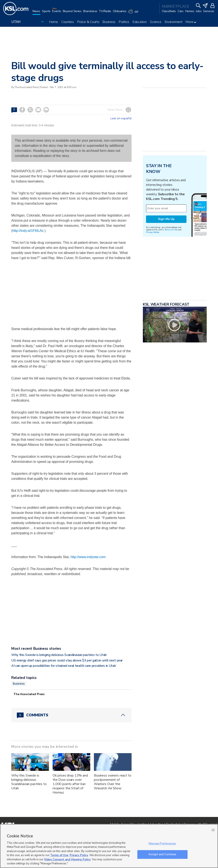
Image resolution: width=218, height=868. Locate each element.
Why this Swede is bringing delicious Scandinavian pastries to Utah (59, 655)
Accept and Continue (162, 854)
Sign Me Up (166, 219)
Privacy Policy (79, 855)
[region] (109, 846)
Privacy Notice (153, 232)
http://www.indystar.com (88, 557)
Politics (124, 22)
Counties (68, 22)
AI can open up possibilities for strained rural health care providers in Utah (64, 666)
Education (140, 22)
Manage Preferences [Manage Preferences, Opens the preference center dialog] (162, 844)
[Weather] (134, 13)
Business (109, 22)
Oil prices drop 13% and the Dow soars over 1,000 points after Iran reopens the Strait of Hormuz (70, 784)
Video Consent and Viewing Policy (67, 859)
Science (156, 22)
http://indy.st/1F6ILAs (28, 231)
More (191, 22)
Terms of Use (171, 230)
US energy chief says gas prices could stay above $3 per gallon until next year (67, 660)
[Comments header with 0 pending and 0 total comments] (71, 715)
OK (213, 830)
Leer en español (121, 118)
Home (54, 22)
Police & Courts (88, 22)
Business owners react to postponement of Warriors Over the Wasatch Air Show (113, 782)
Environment (174, 22)
